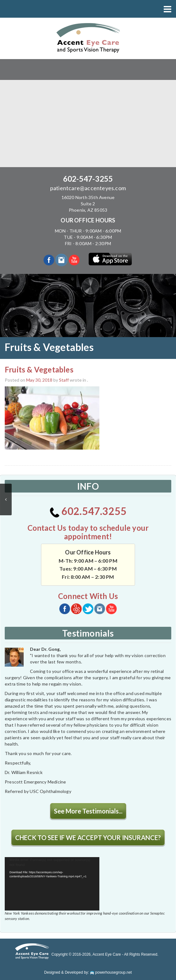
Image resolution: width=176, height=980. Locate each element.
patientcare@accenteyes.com (88, 188)
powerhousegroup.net (111, 972)
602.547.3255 (88, 511)
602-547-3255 (88, 179)
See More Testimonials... (88, 811)
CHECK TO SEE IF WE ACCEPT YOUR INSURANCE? (88, 838)
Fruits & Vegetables (39, 369)
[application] (52, 884)
